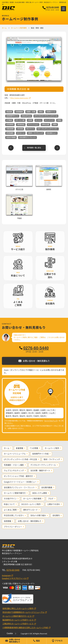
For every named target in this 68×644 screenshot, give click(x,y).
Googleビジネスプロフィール (14, 578)
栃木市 (8, 416)
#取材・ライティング (35, 133)
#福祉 (59, 120)
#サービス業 (20, 120)
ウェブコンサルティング (14, 470)
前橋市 (24, 413)
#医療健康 (19, 112)
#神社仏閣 (45, 124)
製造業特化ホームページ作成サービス (18, 620)
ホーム (7, 448)
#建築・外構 (31, 112)
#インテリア (49, 120)
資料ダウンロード (30, 510)
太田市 (8, 410)
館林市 (29, 410)
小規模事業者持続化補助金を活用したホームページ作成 (25, 627)
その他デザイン (10, 499)
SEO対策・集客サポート (40, 470)
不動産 (36, 103)
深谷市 (22, 416)
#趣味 (55, 124)
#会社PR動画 (11, 137)
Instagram (6, 575)
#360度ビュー (51, 133)
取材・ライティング (52, 459)
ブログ (51, 499)
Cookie (10, 633)
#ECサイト (30, 129)
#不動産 (9, 120)
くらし (53, 103)
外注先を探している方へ (14, 515)
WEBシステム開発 (40, 493)
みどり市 (51, 410)
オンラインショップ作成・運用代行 (18, 476)
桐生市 (22, 410)
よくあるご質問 (10, 510)
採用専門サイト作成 (40, 454)
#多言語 (20, 129)
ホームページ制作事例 (32, 499)
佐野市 (45, 413)
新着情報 (20, 448)
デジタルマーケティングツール (43, 465)
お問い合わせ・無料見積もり (30, 521)
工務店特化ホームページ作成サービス (18, 624)
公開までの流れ (54, 504)
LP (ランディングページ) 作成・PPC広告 (20, 459)
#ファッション (33, 124)
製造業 (8, 103)
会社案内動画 (47, 487)
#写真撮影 (10, 133)
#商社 (41, 112)
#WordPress (26, 116)
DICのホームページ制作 (31, 504)
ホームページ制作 (52, 448)
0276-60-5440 (53, 7)
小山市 (52, 413)
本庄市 (29, 416)
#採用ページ (51, 112)
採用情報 (8, 521)
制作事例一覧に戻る (34, 148)
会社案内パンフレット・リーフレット (19, 487)
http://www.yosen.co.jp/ (19, 98)
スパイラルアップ (51, 421)
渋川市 (31, 413)
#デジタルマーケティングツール (46, 116)
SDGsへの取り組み (38, 515)
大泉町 (43, 410)
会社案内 (56, 515)
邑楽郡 (36, 410)
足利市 (15, 410)
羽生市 (43, 416)
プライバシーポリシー (13, 527)
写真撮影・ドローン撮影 (14, 465)
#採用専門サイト (12, 116)
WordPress (27, 103)
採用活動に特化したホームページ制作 (18, 608)
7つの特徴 (34, 448)
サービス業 (45, 103)
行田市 (36, 416)
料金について (9, 504)
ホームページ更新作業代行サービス (17, 616)
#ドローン (21, 133)
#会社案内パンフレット (28, 137)
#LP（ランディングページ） (48, 129)
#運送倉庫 (10, 129)
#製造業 (9, 112)
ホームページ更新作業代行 (15, 493)
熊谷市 (15, 416)
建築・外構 (16, 103)
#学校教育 (10, 124)
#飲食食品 (21, 124)
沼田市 (38, 413)
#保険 (30, 120)
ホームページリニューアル (15, 454)
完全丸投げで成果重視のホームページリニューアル (24, 612)
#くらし (38, 120)
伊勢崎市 (9, 413)
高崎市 (17, 413)
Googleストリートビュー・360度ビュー (20, 482)
